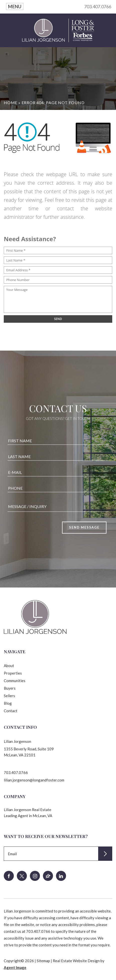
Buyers (10, 688)
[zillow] (48, 876)
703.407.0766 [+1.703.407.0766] (16, 772)
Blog (8, 703)
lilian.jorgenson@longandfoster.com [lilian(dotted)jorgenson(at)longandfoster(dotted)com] (34, 780)
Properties (13, 673)
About (9, 666)
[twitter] (22, 876)
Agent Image (15, 967)
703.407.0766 (98, 7)
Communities (15, 681)
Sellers (9, 696)
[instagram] (35, 876)
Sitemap (43, 961)
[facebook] (9, 876)
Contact (11, 711)
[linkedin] (61, 876)
